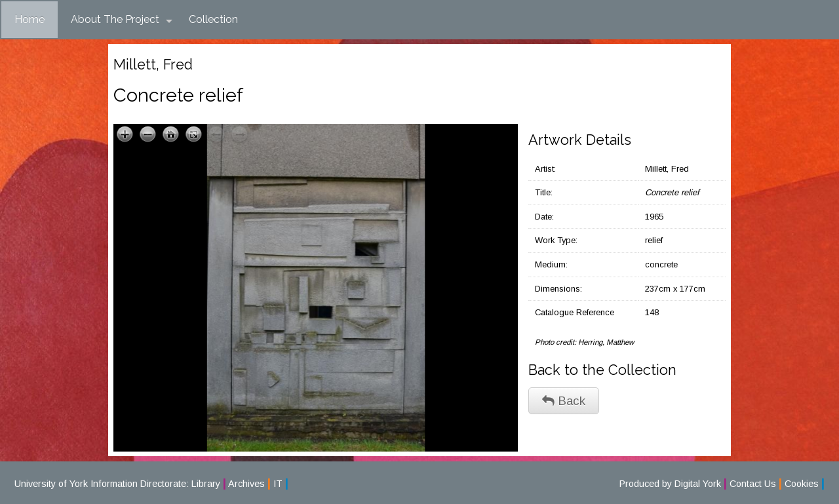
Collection (213, 19)
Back (564, 401)
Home (29, 19)
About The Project (122, 20)
